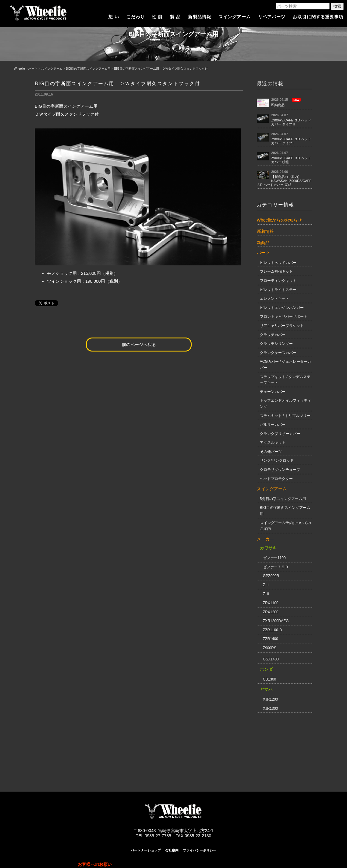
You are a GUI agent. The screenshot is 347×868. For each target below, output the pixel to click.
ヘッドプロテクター (276, 479)
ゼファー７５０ (276, 567)
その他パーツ (271, 452)
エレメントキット (274, 299)
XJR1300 (270, 709)
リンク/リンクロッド (277, 460)
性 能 (157, 17)
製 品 (175, 17)
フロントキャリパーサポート (284, 317)
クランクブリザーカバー (280, 434)
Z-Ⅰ (266, 585)
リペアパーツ (272, 17)
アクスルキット (273, 443)
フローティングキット (278, 281)
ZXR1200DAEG (276, 621)
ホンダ (266, 669)
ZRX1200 (271, 612)
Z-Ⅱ (266, 594)
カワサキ (268, 548)
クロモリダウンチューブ (280, 470)
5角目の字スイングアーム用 (283, 499)
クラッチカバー (273, 335)
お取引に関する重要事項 (318, 17)
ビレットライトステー (278, 290)
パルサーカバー (273, 425)
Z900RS (270, 648)
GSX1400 (271, 659)
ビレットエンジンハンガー (282, 308)
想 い (114, 17)
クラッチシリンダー (276, 344)
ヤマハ (266, 689)
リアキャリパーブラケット (282, 326)
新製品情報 (200, 17)
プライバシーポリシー (200, 850)
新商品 (263, 243)
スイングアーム (235, 17)
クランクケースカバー (278, 353)
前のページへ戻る (139, 345)
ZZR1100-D (273, 630)
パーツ (33, 69)
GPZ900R (271, 576)
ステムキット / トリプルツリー (285, 416)
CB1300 (269, 679)
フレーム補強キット (276, 271)
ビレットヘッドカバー (278, 263)
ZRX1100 (271, 603)
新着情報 (265, 231)
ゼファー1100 (274, 558)
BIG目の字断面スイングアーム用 (88, 69)
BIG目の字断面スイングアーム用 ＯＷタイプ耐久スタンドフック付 (161, 69)
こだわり (136, 17)
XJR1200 (270, 699)
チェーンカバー (273, 392)
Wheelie (19, 69)
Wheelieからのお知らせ (280, 220)
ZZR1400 (271, 639)
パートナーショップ (146, 850)
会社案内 (172, 850)
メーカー (265, 539)
